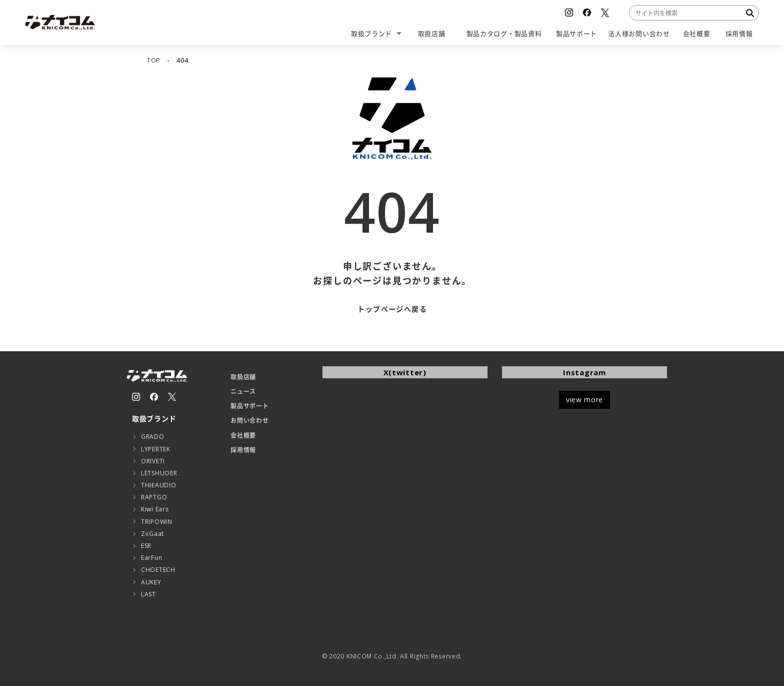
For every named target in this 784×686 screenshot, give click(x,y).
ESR (146, 546)
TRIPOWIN (157, 522)
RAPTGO (154, 497)
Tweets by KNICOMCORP (367, 391)
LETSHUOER (159, 473)
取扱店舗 (243, 377)
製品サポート (249, 406)
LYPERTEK (156, 449)
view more (584, 400)
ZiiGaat (152, 534)
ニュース (243, 392)
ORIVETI (153, 461)
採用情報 (243, 450)
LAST (148, 594)
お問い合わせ (249, 421)
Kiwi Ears (155, 509)
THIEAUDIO (158, 485)
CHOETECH (158, 570)
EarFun (151, 558)
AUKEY (151, 582)
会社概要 (243, 436)
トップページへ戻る (392, 309)
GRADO (153, 437)
